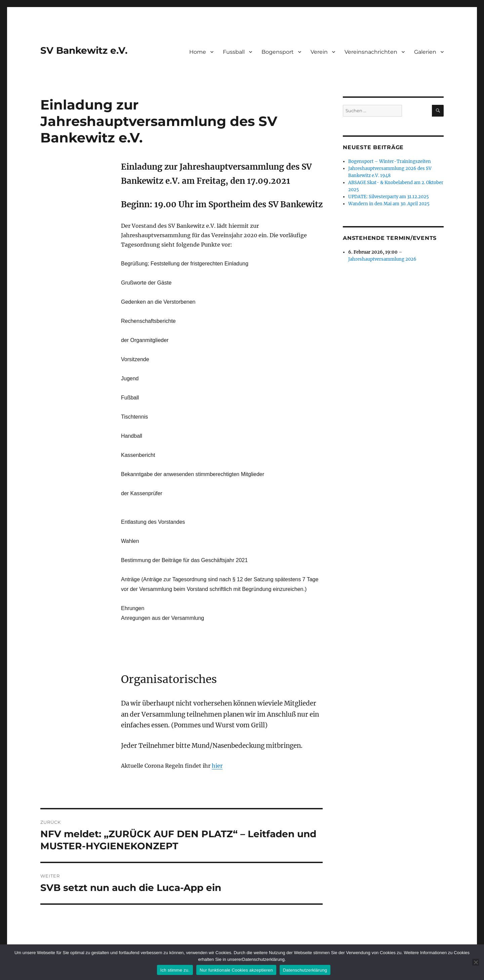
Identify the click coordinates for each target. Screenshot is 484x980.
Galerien (425, 52)
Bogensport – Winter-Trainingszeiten (390, 161)
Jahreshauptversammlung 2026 (382, 259)
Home (198, 52)
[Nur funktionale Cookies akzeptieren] (476, 962)
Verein (319, 52)
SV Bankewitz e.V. (84, 50)
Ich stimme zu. (175, 970)
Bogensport (278, 52)
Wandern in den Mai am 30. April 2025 (389, 204)
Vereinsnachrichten (371, 52)
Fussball (234, 52)
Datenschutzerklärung (305, 970)
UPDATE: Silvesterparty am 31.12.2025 (389, 197)
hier (217, 766)
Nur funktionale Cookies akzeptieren (236, 970)
